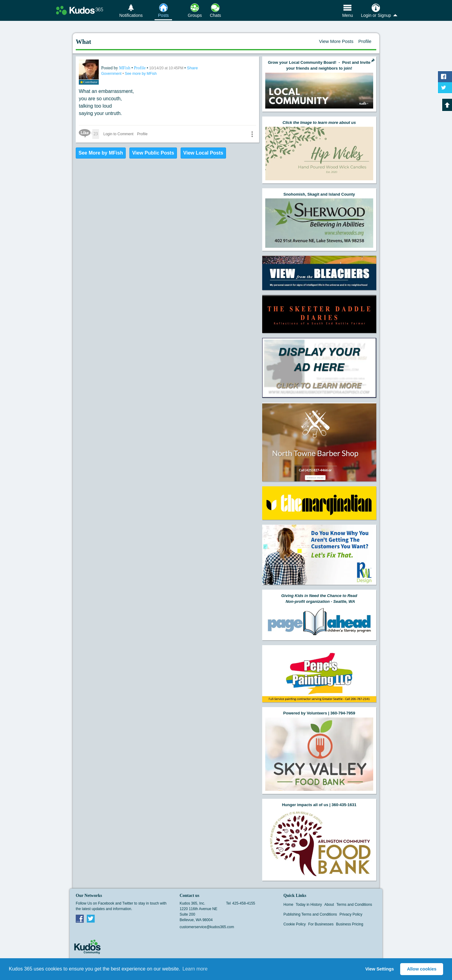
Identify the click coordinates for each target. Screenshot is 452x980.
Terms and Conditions (354, 905)
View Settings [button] (379, 969)
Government (112, 74)
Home (288, 905)
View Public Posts (153, 153)
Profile (365, 41)
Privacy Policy (351, 914)
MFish (125, 68)
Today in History (309, 905)
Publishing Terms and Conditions (310, 914)
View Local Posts (203, 153)
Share (193, 68)
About (329, 905)
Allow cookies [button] (422, 969)
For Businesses (321, 924)
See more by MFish (141, 74)
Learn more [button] (195, 969)
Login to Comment (118, 134)
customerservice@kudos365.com (207, 927)
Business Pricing (350, 924)
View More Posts (336, 41)
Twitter (91, 918)
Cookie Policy (295, 924)
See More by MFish (101, 153)
